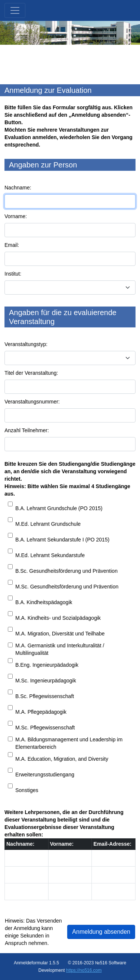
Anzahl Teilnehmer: (27, 430)
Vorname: (16, 216)
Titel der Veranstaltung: (31, 373)
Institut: (13, 274)
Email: (12, 245)
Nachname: (18, 188)
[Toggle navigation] (15, 10)
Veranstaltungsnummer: (32, 402)
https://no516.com (84, 970)
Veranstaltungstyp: (26, 344)
